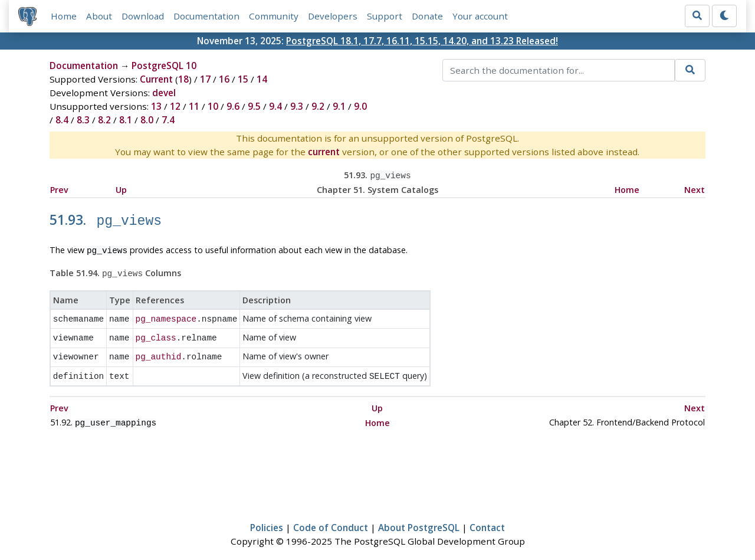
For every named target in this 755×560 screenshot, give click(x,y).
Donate (427, 16)
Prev (59, 189)
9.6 (233, 106)
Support (385, 16)
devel (164, 93)
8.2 (104, 120)
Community (274, 16)
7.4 (168, 120)
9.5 (254, 106)
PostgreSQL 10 (164, 66)
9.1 (339, 106)
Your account (480, 16)
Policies (267, 516)
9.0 (360, 106)
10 (213, 106)
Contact (487, 516)
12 (175, 106)
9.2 (318, 106)
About (99, 16)
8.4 (62, 120)
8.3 (83, 120)
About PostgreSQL (419, 516)
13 (156, 106)
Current (156, 79)
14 (262, 79)
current (324, 152)
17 (205, 79)
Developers (333, 16)
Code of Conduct (331, 516)
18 (183, 79)
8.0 (147, 120)
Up (121, 189)
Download (143, 16)
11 (194, 106)
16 (224, 79)
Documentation (206, 16)
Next (695, 189)
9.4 (275, 106)
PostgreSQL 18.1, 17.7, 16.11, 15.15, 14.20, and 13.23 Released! (422, 41)
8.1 (126, 120)
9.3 (297, 106)
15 (243, 79)
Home (64, 16)
